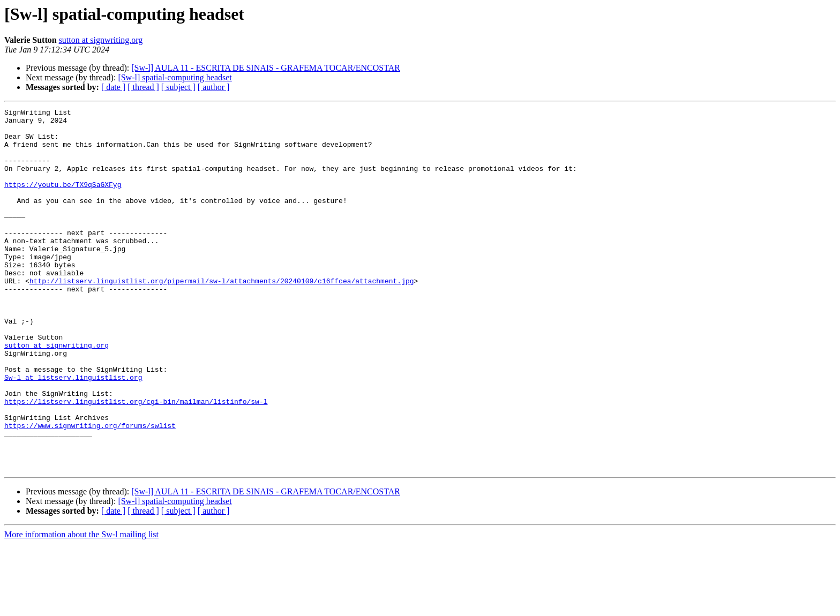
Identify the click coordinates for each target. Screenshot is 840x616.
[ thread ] (143, 87)
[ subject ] (178, 87)
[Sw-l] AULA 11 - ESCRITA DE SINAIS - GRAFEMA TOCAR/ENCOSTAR (266, 68)
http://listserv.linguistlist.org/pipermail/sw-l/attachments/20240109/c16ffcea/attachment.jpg (222, 316)
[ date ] (113, 87)
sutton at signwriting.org (101, 40)
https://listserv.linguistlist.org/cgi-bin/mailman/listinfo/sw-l (136, 461)
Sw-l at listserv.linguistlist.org (73, 432)
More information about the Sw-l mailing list (81, 607)
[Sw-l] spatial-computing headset (175, 77)
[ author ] (214, 87)
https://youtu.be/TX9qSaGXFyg (63, 200)
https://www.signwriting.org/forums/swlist (90, 490)
